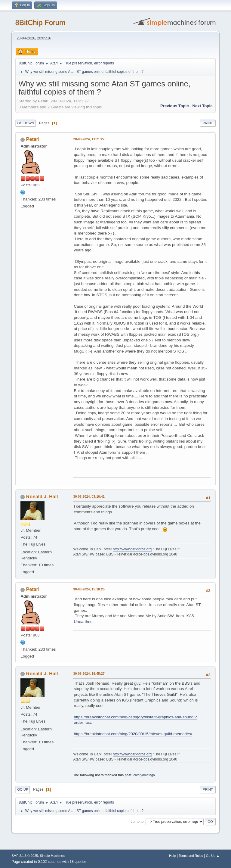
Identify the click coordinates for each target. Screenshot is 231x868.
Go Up (23, 789)
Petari (33, 139)
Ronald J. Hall (42, 497)
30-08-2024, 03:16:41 (89, 496)
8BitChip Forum (40, 22)
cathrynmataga (144, 775)
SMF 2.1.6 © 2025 (25, 856)
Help (172, 856)
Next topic (202, 106)
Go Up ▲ (213, 856)
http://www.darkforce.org (132, 549)
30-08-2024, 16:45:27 (89, 674)
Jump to (137, 822)
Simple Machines (52, 856)
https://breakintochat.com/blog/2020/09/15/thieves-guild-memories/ (133, 734)
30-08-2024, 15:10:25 (89, 589)
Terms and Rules (191, 856)
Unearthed (83, 622)
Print (208, 123)
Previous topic (175, 106)
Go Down (26, 123)
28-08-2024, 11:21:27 (89, 139)
